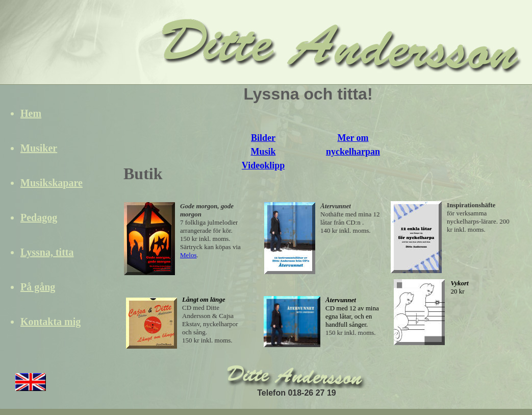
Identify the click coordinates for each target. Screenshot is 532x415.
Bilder (263, 138)
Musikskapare (52, 183)
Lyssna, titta (47, 252)
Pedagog (39, 217)
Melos (188, 255)
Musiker (39, 148)
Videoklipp (263, 165)
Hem (31, 113)
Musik (263, 152)
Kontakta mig (50, 322)
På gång (38, 287)
